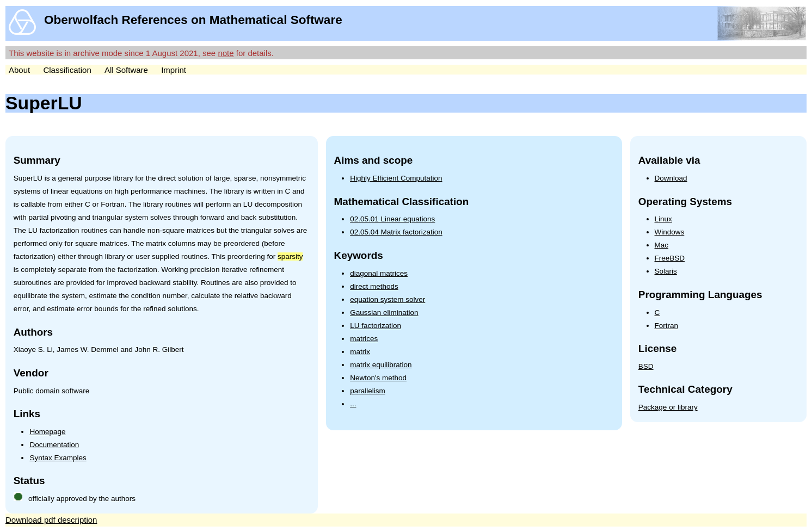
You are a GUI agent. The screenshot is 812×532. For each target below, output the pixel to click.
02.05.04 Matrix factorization (396, 232)
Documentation (54, 445)
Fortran (667, 326)
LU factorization (376, 326)
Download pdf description (51, 520)
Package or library (668, 407)
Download (671, 178)
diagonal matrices (379, 273)
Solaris (666, 271)
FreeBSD (670, 258)
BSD (646, 366)
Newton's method (378, 378)
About (19, 70)
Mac (662, 245)
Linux (663, 219)
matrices (364, 339)
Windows (670, 232)
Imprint (174, 70)
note (226, 53)
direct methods (374, 286)
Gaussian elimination (384, 313)
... (353, 404)
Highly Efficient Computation (396, 178)
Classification (67, 70)
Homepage (47, 432)
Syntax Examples (58, 458)
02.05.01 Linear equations (392, 219)
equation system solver (387, 299)
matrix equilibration (381, 365)
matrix (360, 352)
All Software (126, 70)
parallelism (368, 391)
